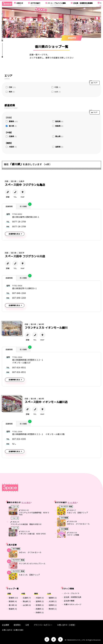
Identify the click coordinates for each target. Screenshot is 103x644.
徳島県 (59, 126)
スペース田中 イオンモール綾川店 (46, 402)
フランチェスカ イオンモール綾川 (46, 328)
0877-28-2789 (19, 222)
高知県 (59, 121)
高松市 (22, 253)
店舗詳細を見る (14, 234)
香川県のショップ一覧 (2, 33)
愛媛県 (13, 121)
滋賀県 (59, 147)
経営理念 (17, 625)
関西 (12, 92)
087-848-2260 (19, 293)
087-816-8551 (19, 367)
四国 (12, 87)
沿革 (27, 625)
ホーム (2, 16)
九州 (58, 92)
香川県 (13, 126)
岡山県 (59, 136)
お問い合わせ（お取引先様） (13, 630)
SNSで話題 (64, 518)
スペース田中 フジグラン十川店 (25, 256)
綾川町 (42, 324)
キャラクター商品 (66, 507)
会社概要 (5, 625)
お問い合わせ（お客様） (67, 625)
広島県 (13, 136)
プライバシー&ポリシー (43, 625)
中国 (58, 87)
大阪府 (13, 147)
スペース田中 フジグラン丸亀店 (25, 185)
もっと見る (26, 503)
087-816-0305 (19, 439)
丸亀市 (22, 181)
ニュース (15, 507)
